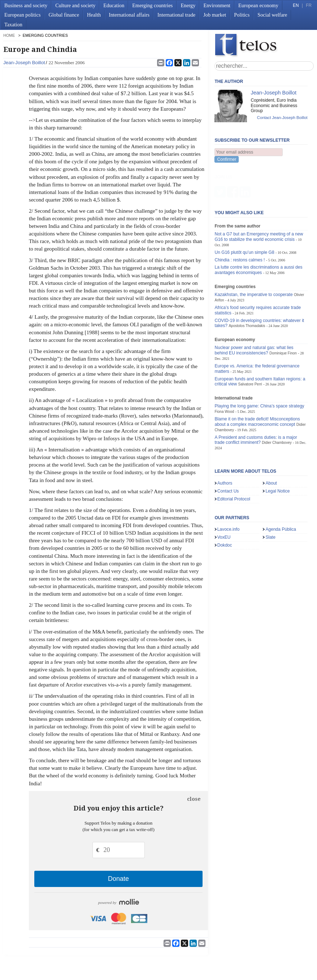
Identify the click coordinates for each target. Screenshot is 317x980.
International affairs (129, 15)
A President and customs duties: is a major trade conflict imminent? (256, 404)
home (9, 35)
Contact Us (228, 455)
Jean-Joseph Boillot (24, 63)
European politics (22, 15)
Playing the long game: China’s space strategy (259, 370)
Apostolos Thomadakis (247, 290)
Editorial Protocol (234, 463)
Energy (188, 5)
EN (296, 5)
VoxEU (224, 502)
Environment (217, 5)
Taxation (13, 25)
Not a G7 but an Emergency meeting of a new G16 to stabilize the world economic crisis (259, 201)
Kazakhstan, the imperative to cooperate (253, 259)
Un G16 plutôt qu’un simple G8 (244, 217)
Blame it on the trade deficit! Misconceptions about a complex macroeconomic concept (257, 386)
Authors (225, 447)
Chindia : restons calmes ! (240, 224)
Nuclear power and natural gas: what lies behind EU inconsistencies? (254, 315)
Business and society (26, 5)
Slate (270, 502)
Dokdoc (225, 509)
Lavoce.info (229, 494)
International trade (176, 15)
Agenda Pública (281, 494)
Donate (118, 879)
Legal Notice (277, 455)
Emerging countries (152, 5)
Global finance (64, 15)
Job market (215, 15)
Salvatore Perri (250, 348)
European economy (258, 5)
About (271, 447)
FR (309, 5)
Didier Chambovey (277, 407)
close (194, 799)
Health (94, 15)
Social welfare (272, 15)
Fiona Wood (224, 376)
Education (114, 5)
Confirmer (227, 159)
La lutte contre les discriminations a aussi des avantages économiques (258, 234)
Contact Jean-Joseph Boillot (282, 118)
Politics (242, 15)
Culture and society (75, 5)
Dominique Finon (283, 317)
